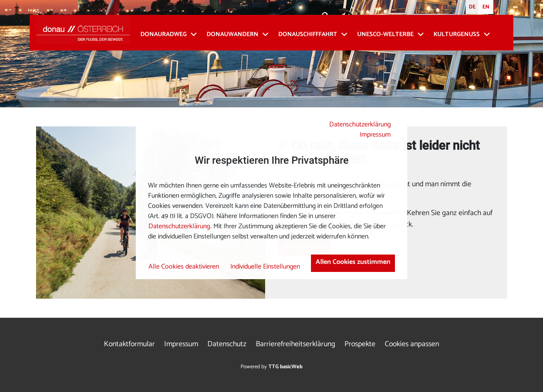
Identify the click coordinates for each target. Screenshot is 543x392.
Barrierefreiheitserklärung (295, 344)
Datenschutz (227, 344)
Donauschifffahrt (308, 35)
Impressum (375, 135)
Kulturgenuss (457, 35)
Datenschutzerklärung (360, 125)
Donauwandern (232, 35)
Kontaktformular (129, 344)
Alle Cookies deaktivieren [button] (184, 267)
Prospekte (360, 344)
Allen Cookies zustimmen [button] (353, 262)
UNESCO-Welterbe (385, 35)
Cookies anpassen (412, 344)
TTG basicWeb (285, 367)
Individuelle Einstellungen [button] (265, 267)
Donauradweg (164, 35)
